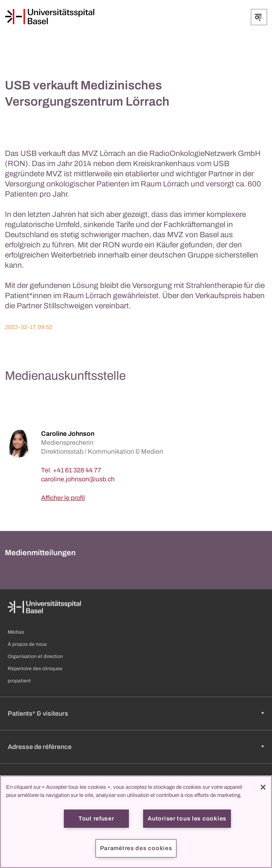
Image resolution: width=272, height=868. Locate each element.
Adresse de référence (40, 747)
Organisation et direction (35, 656)
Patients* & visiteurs (38, 713)
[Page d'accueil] (50, 17)
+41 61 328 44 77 (77, 470)
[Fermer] (263, 787)
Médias (16, 632)
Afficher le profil (63, 498)
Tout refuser (96, 818)
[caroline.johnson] (78, 479)
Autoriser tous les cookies (187, 818)
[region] (136, 822)
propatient (19, 681)
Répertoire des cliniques (35, 669)
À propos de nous (27, 644)
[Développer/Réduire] (259, 17)
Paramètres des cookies (136, 848)
